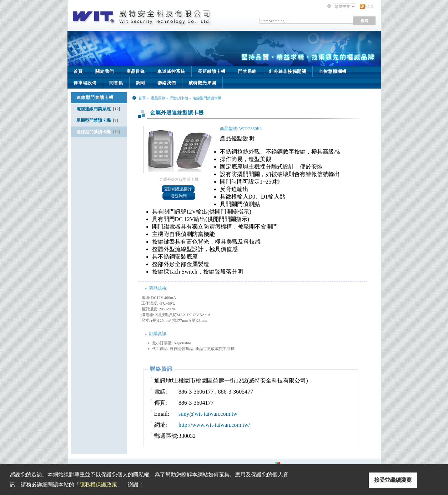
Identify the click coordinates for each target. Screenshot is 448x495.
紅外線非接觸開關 (288, 71)
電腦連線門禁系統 (98, 109)
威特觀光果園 (202, 83)
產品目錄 (136, 71)
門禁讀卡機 (179, 98)
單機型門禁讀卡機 (97, 120)
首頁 (78, 71)
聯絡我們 (167, 83)
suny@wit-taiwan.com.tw (208, 414)
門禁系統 (247, 71)
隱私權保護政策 (98, 485)
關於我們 (105, 71)
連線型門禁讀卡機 (98, 132)
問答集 (116, 83)
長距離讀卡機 (212, 71)
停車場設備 (85, 83)
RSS (369, 6)
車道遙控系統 (171, 71)
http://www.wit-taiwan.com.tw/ (214, 425)
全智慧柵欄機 (333, 71)
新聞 (140, 83)
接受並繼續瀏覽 (393, 480)
